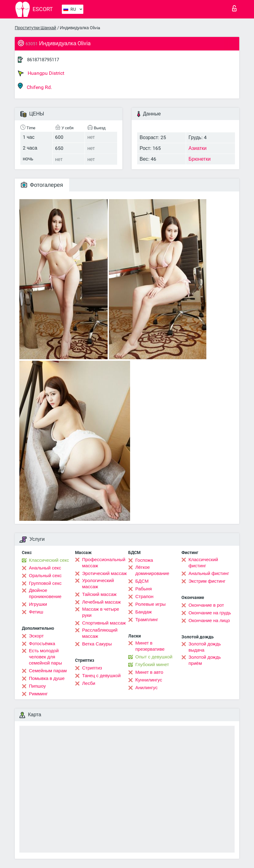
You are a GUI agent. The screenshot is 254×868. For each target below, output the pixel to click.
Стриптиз (92, 668)
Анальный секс (45, 568)
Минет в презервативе (150, 646)
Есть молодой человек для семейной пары (45, 657)
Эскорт (36, 636)
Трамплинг (147, 620)
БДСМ (142, 581)
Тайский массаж (99, 594)
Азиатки (198, 148)
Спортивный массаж (104, 623)
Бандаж (144, 612)
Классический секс (49, 560)
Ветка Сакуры (97, 644)
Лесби (89, 683)
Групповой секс (45, 583)
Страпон (144, 597)
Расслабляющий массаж (100, 633)
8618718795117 (43, 60)
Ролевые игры (151, 604)
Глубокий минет (152, 665)
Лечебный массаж (101, 602)
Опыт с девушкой (154, 657)
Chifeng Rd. (35, 86)
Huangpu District (41, 73)
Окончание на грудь (210, 613)
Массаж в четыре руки (101, 612)
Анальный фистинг (209, 573)
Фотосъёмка (42, 644)
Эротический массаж (104, 573)
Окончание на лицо (209, 621)
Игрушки (38, 604)
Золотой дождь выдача (205, 647)
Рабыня (144, 589)
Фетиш (36, 612)
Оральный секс (45, 576)
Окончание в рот (206, 605)
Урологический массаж (98, 584)
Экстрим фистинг (207, 581)
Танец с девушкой (101, 676)
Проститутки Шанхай (36, 28)
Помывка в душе (47, 678)
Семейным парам (48, 671)
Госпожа (144, 560)
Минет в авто (149, 672)
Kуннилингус (149, 680)
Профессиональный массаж (104, 563)
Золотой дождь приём (205, 660)
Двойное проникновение (45, 593)
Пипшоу (37, 686)
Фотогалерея (42, 185)
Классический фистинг (203, 563)
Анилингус (146, 688)
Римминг (38, 694)
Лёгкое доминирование (152, 570)
